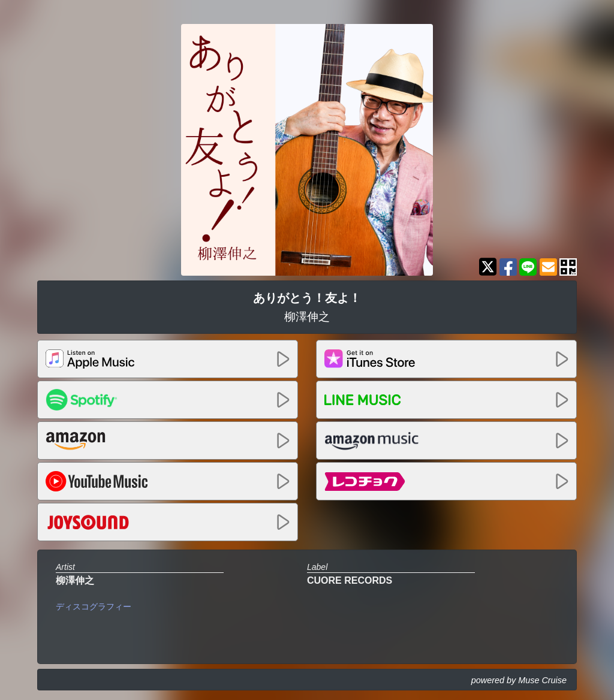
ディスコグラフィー (94, 607)
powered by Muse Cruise (519, 680)
